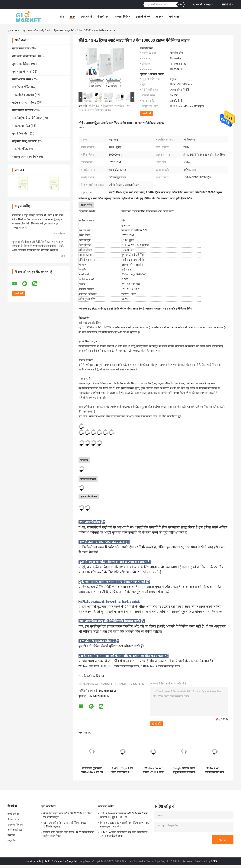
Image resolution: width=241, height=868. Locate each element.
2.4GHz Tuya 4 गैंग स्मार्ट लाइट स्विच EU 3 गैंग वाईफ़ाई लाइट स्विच (122, 770)
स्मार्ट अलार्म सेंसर (22, 79)
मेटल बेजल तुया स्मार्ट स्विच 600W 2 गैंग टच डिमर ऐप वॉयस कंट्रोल (92, 770)
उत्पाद (72, 17)
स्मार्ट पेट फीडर (20, 149)
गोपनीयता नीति (34, 861)
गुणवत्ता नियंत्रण (122, 17)
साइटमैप (12, 840)
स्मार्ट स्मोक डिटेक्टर (23, 110)
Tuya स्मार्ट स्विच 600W (95, 666)
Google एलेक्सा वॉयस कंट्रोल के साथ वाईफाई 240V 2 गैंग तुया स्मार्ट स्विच (184, 770)
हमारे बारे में (86, 17)
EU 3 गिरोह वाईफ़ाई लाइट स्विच (123, 666)
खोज (180, 5)
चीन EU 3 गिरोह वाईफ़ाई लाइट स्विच (61, 861)
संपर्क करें (147, 113)
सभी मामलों (175, 17)
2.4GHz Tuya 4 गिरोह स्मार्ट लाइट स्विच (160, 666)
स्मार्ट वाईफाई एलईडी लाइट (27, 118)
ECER (214, 861)
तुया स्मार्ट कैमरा (21, 72)
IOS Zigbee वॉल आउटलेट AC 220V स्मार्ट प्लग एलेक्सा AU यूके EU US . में (124, 815)
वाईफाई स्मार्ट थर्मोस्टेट (24, 103)
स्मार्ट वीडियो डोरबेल (23, 95)
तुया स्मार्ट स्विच (31, 30)
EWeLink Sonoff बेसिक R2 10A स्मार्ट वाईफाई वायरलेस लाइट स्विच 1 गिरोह (153, 770)
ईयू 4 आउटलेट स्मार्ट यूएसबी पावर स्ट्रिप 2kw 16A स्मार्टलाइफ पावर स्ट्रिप (124, 825)
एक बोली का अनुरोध (203, 4)
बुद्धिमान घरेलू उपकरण (25, 141)
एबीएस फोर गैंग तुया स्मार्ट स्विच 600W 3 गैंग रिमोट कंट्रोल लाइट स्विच (69, 834)
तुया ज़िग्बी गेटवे (21, 133)
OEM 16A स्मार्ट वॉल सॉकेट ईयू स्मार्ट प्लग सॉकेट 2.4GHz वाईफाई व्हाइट (124, 834)
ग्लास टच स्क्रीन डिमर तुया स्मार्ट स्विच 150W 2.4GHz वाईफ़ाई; (65, 825)
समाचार (160, 17)
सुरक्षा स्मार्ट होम (21, 48)
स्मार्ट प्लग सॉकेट (21, 87)
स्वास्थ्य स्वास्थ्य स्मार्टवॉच (25, 157)
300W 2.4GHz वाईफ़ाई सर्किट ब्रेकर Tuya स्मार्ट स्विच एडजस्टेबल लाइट (215, 770)
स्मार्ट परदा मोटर (21, 126)
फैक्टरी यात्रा (103, 17)
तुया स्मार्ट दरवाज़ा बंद (24, 56)
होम (62, 17)
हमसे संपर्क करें (143, 17)
